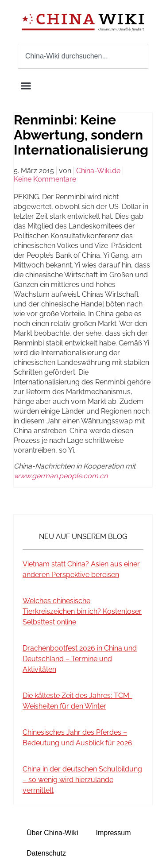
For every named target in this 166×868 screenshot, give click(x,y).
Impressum (113, 833)
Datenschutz (46, 853)
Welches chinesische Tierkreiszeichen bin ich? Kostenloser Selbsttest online (82, 611)
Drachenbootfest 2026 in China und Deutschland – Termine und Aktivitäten (80, 659)
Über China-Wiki (52, 833)
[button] (26, 86)
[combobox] (83, 56)
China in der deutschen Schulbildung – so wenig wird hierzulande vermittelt (82, 780)
